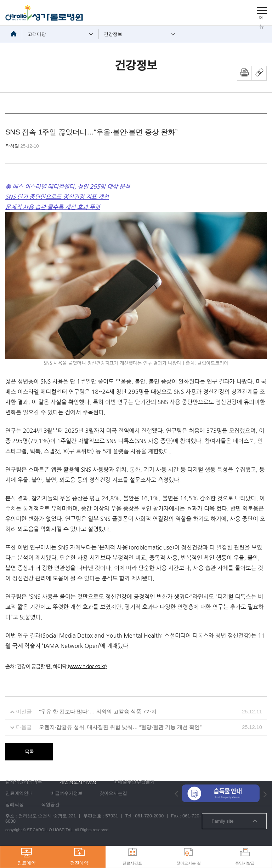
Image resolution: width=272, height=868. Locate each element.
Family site (234, 821)
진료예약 (27, 857)
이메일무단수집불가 (134, 782)
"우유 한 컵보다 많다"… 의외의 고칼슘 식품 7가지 (98, 712)
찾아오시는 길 (189, 856)
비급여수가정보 (66, 793)
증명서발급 (245, 856)
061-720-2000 (149, 816)
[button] (176, 794)
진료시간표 (132, 856)
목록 (29, 751)
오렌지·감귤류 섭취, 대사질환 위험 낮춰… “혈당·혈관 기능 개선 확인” (120, 727)
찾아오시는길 (113, 793)
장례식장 (15, 804)
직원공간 (50, 804)
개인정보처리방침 (78, 782)
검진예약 (79, 857)
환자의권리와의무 (24, 782)
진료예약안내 (19, 793)
